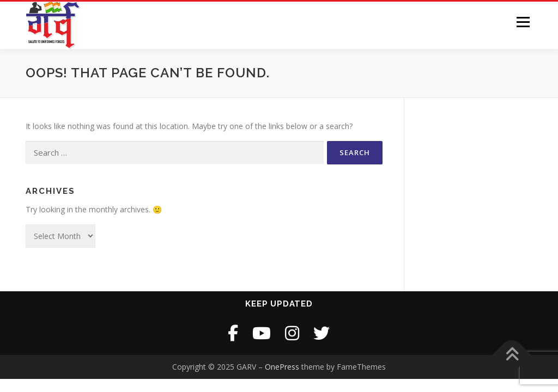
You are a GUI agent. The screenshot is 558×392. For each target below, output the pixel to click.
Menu (523, 22)
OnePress (282, 367)
